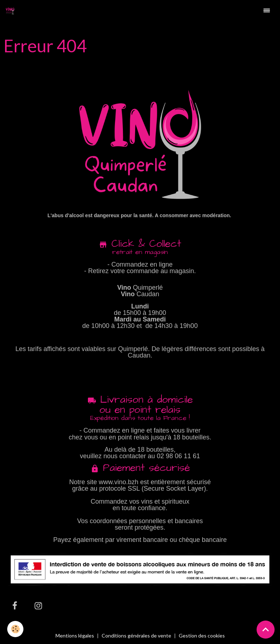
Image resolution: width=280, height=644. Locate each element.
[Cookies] (15, 629)
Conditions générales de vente (136, 636)
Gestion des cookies (202, 636)
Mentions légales (75, 636)
